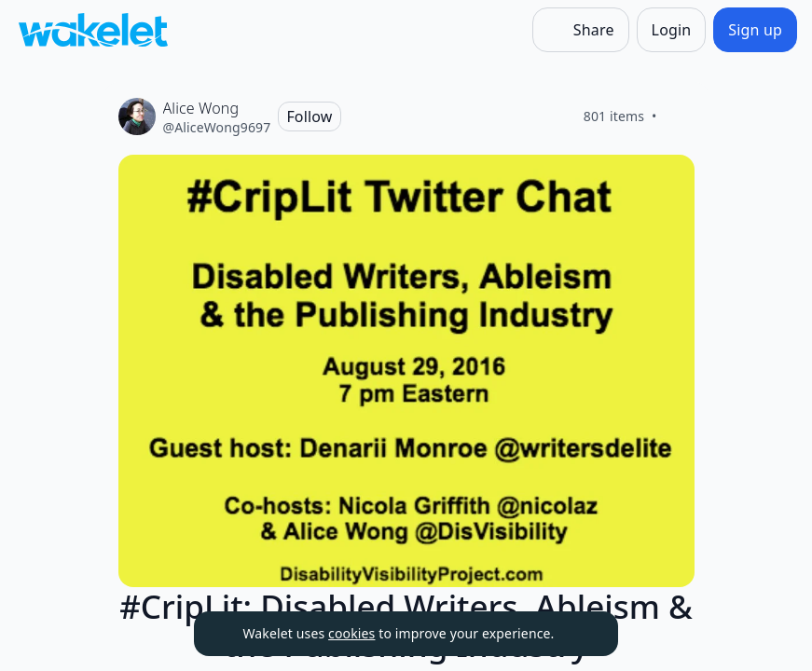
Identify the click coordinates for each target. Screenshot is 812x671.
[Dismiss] (581, 634)
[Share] (581, 30)
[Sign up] (755, 30)
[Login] (672, 30)
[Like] (680, 116)
